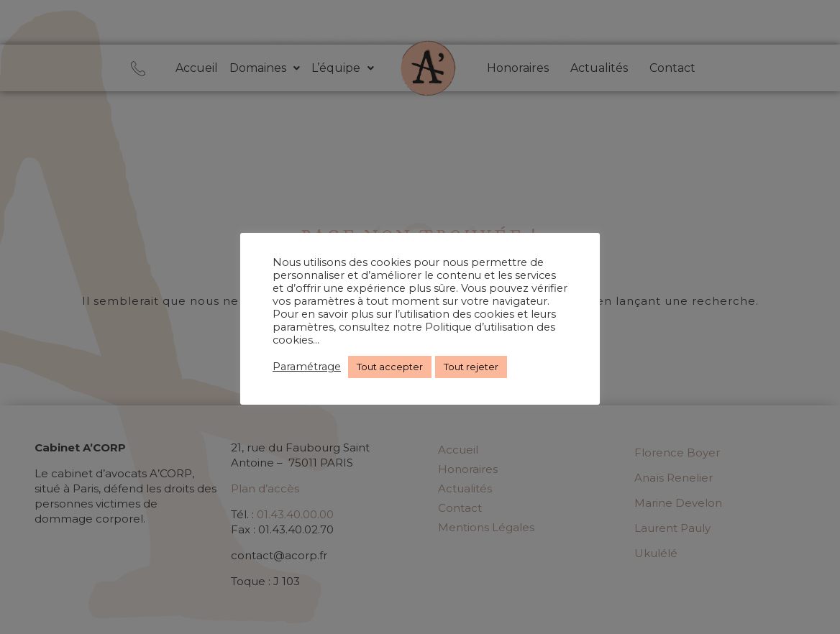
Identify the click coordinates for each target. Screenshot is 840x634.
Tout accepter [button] (390, 367)
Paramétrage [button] (307, 367)
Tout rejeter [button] (471, 367)
